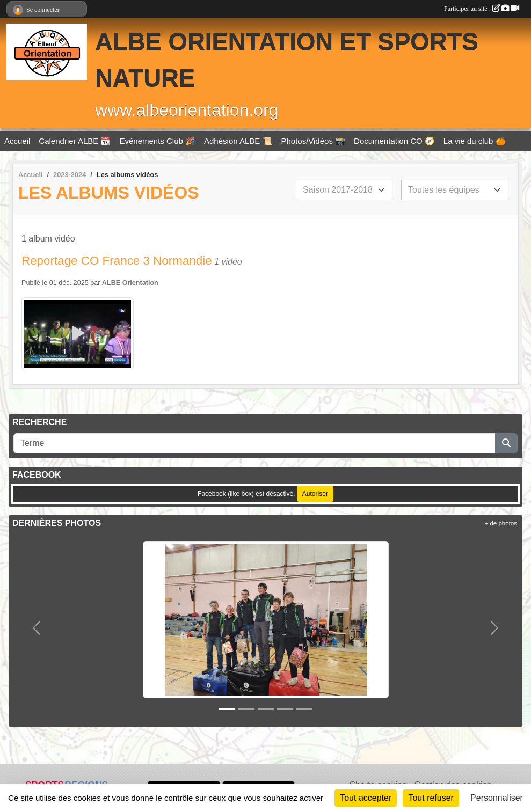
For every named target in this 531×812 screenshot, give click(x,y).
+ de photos (501, 523)
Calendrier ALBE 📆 (75, 141)
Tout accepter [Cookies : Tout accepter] (366, 798)
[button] (37, 628)
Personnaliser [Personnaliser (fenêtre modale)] (497, 798)
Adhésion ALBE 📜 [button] (238, 141)
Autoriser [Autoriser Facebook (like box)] (315, 494)
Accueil (17, 141)
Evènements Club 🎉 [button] (157, 141)
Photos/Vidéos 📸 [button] (313, 141)
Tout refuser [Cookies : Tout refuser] (431, 798)
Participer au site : (482, 9)
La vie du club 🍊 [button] (475, 141)
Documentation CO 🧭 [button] (394, 141)
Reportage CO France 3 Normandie (117, 261)
